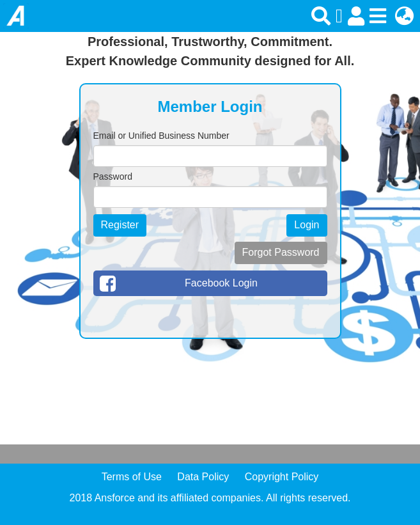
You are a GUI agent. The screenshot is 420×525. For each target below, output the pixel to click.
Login (307, 225)
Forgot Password (281, 252)
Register (120, 225)
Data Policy (203, 477)
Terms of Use (132, 477)
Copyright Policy (282, 477)
